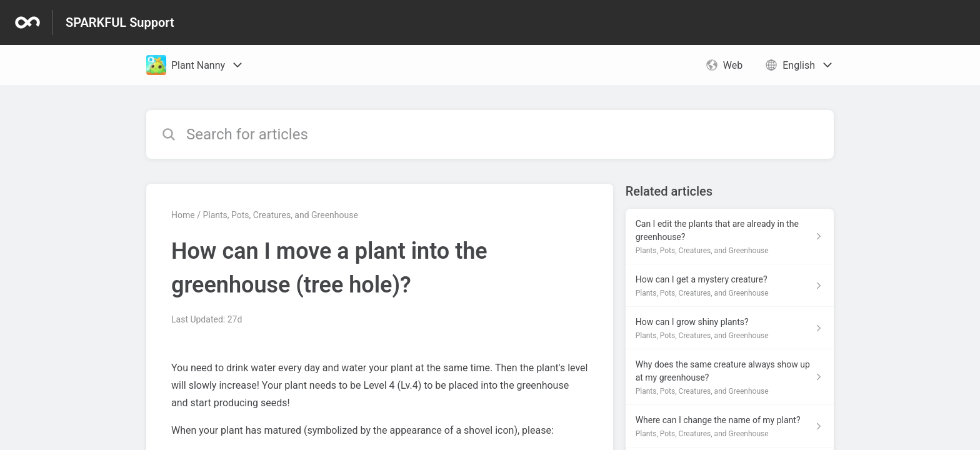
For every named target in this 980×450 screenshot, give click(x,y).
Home (183, 215)
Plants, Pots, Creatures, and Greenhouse (280, 215)
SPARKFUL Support (120, 22)
